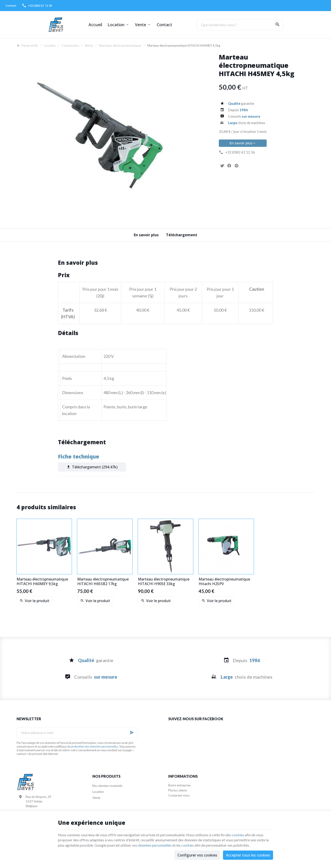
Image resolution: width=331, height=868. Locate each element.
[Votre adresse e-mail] (77, 733)
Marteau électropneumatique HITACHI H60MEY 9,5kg (42, 581)
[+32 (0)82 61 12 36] (37, 6)
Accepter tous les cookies (248, 855)
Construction (70, 46)
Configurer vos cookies (197, 855)
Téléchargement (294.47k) (92, 467)
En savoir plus (243, 143)
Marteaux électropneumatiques (120, 46)
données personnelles (155, 845)
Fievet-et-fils (27, 46)
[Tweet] (222, 166)
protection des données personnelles (95, 746)
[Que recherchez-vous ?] (240, 25)
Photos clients (178, 790)
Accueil (95, 25)
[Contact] (11, 6)
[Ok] (132, 733)
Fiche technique (78, 457)
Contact (164, 25)
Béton (89, 46)
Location (116, 25)
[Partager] (229, 166)
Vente (141, 25)
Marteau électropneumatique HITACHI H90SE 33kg (164, 581)
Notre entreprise (179, 785)
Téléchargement (182, 235)
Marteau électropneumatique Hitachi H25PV (224, 581)
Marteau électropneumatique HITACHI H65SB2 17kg (103, 581)
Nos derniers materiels (107, 786)
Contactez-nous (179, 795)
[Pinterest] (236, 166)
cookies (238, 835)
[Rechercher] (277, 25)
